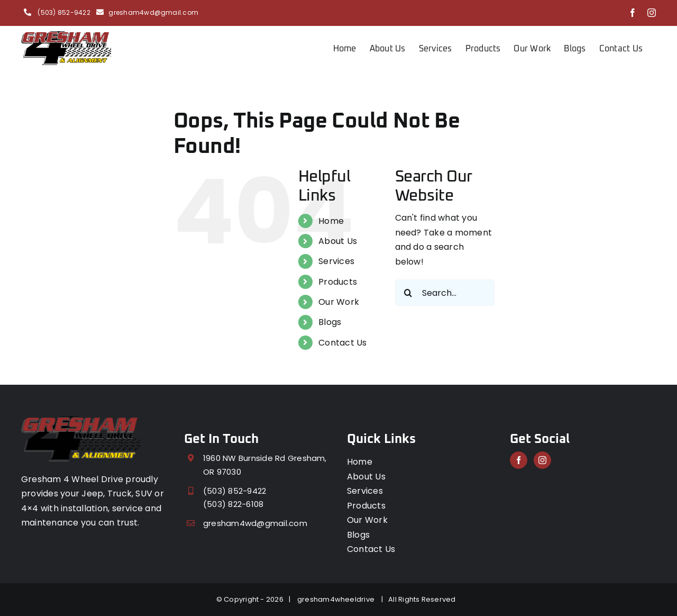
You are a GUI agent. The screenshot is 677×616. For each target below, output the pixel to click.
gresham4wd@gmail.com (153, 12)
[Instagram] (542, 460)
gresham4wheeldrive (338, 599)
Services (336, 261)
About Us (338, 241)
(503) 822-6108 (233, 504)
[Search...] (445, 293)
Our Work (339, 302)
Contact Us (342, 343)
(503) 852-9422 (63, 12)
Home (331, 221)
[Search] (408, 293)
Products (338, 282)
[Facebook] (519, 460)
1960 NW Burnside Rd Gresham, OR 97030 (265, 465)
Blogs (330, 322)
